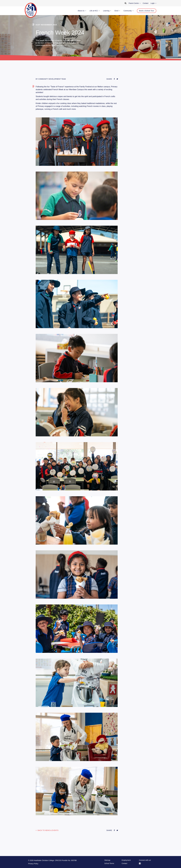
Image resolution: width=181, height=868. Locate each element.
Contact (124, 863)
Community (128, 11)
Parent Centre (135, 3)
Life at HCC (95, 11)
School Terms (109, 863)
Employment (126, 860)
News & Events (48, 830)
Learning (107, 11)
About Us (82, 11)
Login (153, 3)
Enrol (117, 11)
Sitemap (107, 860)
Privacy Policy (33, 864)
